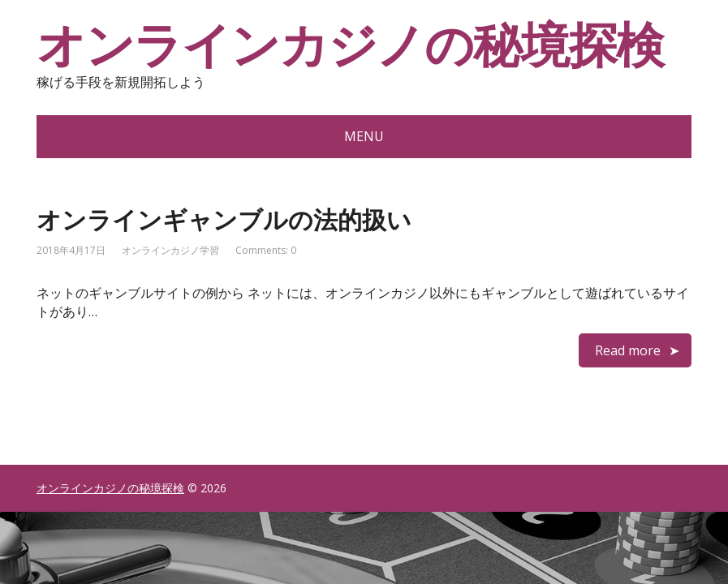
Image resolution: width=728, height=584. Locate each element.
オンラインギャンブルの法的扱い (224, 220)
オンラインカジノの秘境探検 (350, 45)
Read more (628, 350)
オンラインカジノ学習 (170, 250)
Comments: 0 (266, 250)
